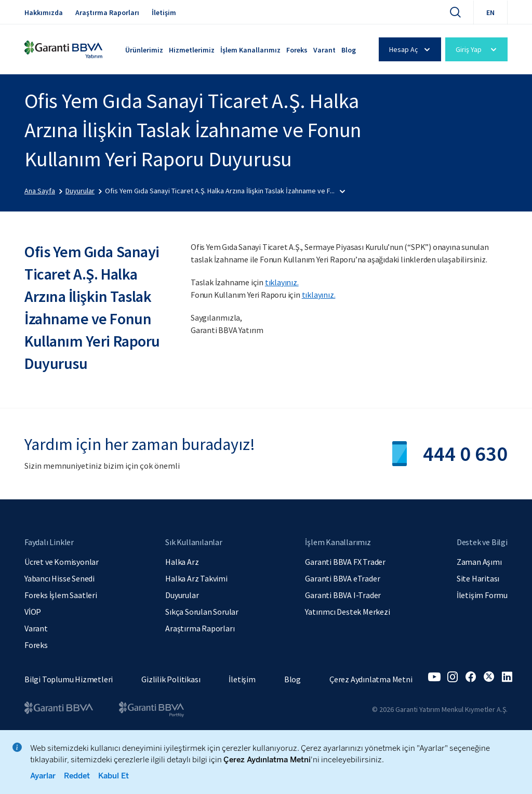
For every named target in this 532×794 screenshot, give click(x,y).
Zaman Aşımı (479, 562)
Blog (349, 50)
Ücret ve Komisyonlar (62, 562)
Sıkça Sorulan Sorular (202, 612)
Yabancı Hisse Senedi (59, 578)
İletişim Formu (482, 595)
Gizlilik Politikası (171, 679)
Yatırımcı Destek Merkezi (347, 612)
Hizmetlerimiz (192, 50)
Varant (324, 50)
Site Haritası (478, 578)
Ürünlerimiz (144, 50)
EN (490, 12)
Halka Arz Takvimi (196, 578)
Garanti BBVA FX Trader (345, 562)
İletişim (164, 12)
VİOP (33, 612)
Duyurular (182, 595)
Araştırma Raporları (107, 12)
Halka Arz (182, 562)
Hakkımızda (44, 12)
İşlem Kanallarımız (250, 50)
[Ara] (455, 12)
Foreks (297, 50)
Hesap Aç (411, 49)
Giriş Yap (478, 49)
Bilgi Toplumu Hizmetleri (69, 679)
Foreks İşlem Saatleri (61, 595)
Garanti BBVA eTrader (342, 578)
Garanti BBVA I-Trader (343, 595)
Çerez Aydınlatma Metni (371, 679)
